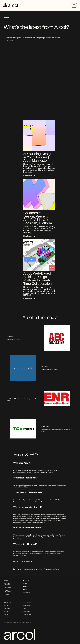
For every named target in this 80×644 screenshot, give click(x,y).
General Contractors (8, 591)
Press (6, 615)
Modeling (25, 586)
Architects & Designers (8, 584)
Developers (7, 588)
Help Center (27, 615)
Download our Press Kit (23, 562)
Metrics (25, 589)
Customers (26, 612)
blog (24, 608)
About (6, 605)
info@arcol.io (56, 569)
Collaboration (26, 592)
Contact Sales (27, 605)
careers (7, 608)
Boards (25, 584)
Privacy (7, 612)
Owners (6, 595)
